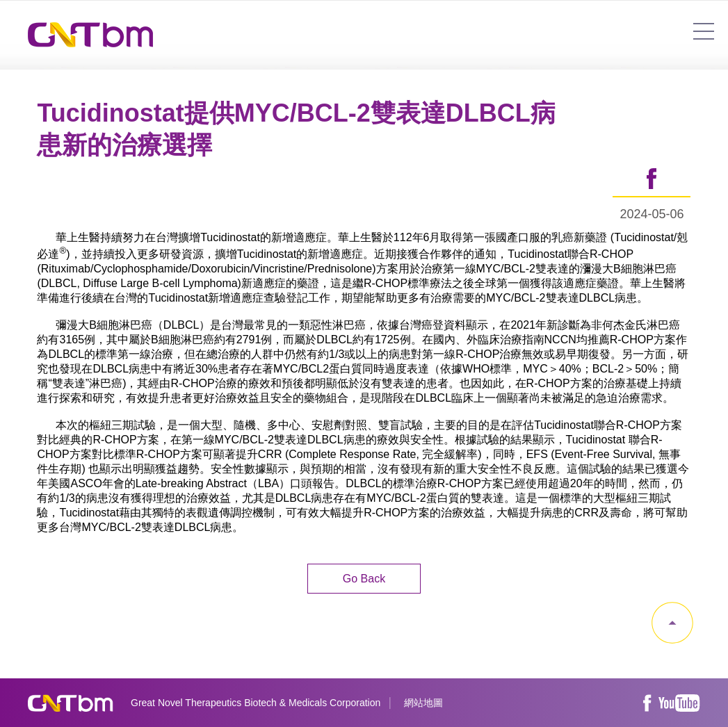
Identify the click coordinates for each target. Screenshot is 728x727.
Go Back (364, 579)
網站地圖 (423, 703)
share (652, 179)
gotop (672, 623)
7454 (704, 31)
